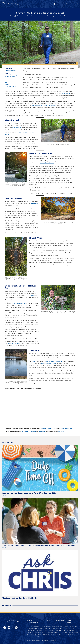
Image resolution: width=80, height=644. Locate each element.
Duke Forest (30, 296)
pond (33, 361)
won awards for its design (54, 361)
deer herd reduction (15, 343)
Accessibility (60, 620)
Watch (72, 4)
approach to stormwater (49, 363)
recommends (66, 93)
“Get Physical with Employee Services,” (44, 105)
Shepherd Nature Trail (19, 303)
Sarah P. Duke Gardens (47, 163)
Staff (6, 85)
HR (6, 83)
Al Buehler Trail (17, 128)
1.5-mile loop (34, 204)
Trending (66, 4)
